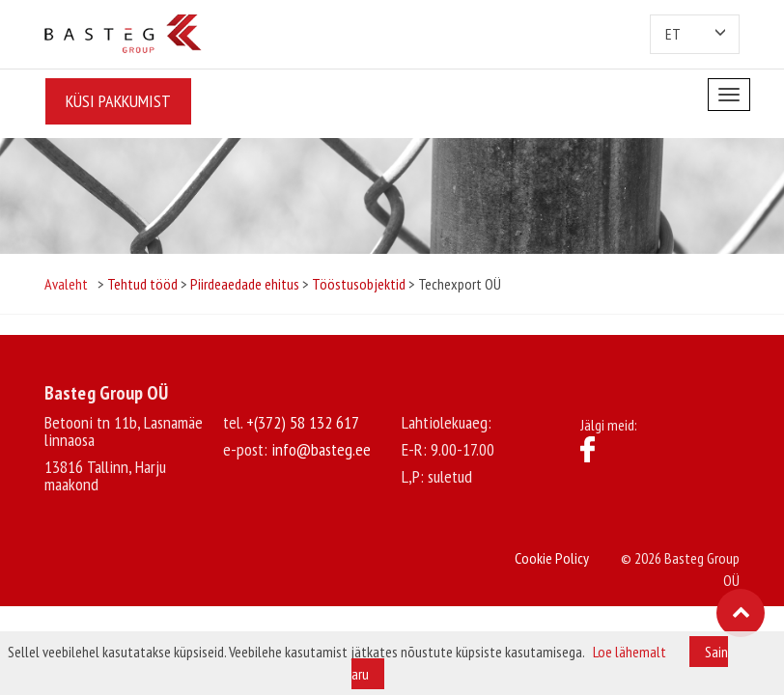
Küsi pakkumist (117, 101)
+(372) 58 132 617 (303, 422)
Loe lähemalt (630, 652)
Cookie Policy (552, 558)
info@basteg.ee (321, 449)
